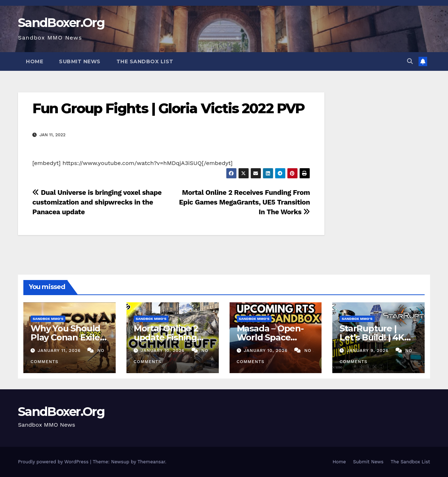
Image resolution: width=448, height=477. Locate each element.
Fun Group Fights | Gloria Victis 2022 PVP (168, 108)
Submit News (80, 61)
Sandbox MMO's (48, 319)
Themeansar (151, 462)
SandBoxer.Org (61, 23)
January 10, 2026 (164, 350)
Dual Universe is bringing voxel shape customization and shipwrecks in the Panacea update (97, 202)
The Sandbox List (145, 61)
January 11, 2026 (60, 350)
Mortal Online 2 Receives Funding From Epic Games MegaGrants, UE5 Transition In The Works (244, 202)
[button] (410, 61)
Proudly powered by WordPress (54, 462)
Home (34, 61)
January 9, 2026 (368, 350)
